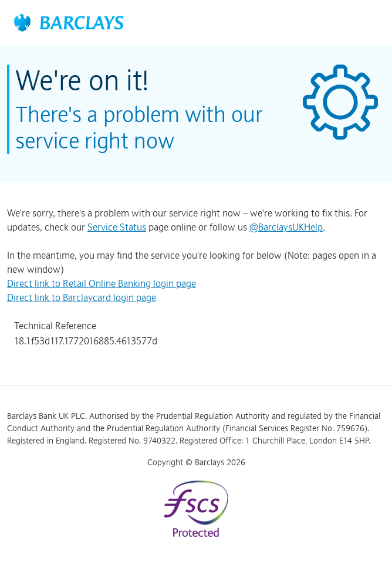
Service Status (117, 227)
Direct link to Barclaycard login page (82, 297)
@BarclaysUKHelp (286, 227)
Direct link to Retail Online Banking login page (102, 283)
